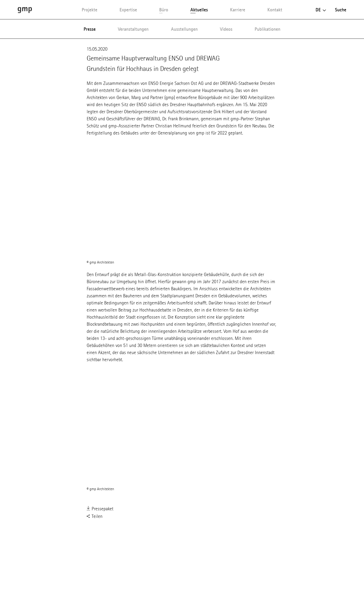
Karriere (238, 10)
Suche (341, 10)
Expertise (128, 10)
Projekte (90, 10)
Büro (164, 10)
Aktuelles (199, 10)
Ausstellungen (184, 29)
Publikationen (268, 29)
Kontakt (275, 10)
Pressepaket (100, 509)
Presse (90, 29)
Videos (226, 29)
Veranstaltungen (133, 29)
